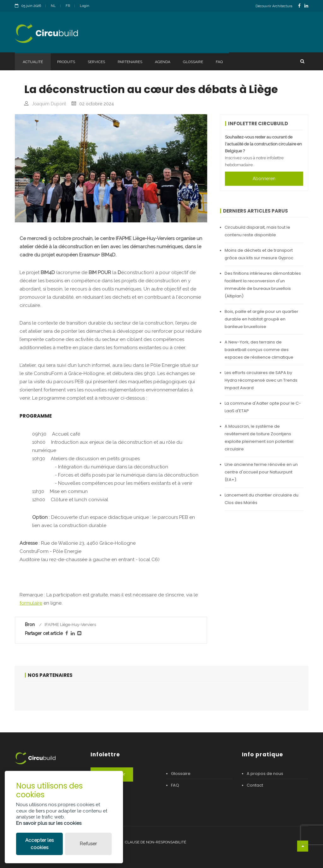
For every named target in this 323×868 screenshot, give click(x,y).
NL (53, 6)
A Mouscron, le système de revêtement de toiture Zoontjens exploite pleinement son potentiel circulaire (259, 438)
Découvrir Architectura (274, 6)
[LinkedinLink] (306, 6)
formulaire (31, 603)
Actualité (33, 62)
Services (96, 62)
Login (85, 6)
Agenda (163, 62)
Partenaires (130, 62)
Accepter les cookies (39, 844)
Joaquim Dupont (49, 104)
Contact (255, 785)
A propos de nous (265, 774)
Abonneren (264, 179)
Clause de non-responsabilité (156, 842)
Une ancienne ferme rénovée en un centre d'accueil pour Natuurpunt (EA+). (261, 472)
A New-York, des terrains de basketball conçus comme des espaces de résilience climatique (259, 350)
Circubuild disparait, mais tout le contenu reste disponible (257, 231)
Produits (66, 62)
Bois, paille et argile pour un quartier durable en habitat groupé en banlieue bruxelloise (261, 319)
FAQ (219, 62)
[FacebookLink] (299, 6)
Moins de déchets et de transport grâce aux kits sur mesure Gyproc (259, 254)
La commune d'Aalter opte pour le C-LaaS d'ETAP (263, 407)
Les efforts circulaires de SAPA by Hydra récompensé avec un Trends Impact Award (261, 380)
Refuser (88, 844)
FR (68, 6)
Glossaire (193, 62)
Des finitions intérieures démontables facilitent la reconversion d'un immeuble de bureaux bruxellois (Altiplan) (263, 285)
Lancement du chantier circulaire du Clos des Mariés (261, 499)
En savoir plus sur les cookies (49, 823)
